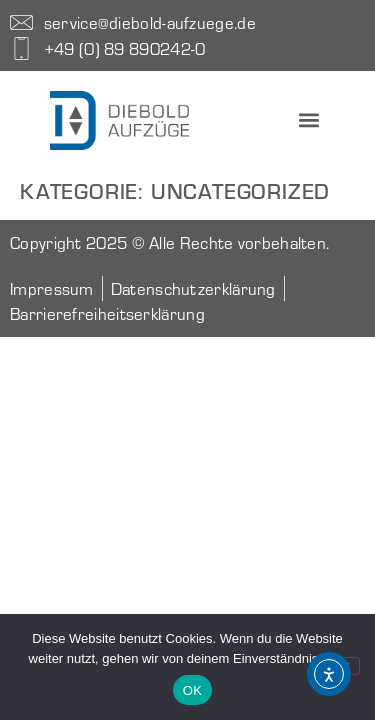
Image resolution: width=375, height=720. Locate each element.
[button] (308, 120)
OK (192, 690)
